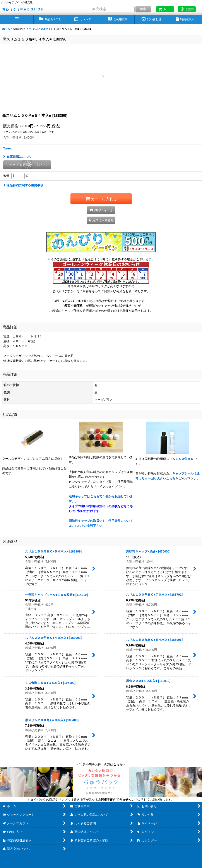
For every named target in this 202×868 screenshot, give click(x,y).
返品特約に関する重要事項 (23, 185)
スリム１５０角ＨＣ (180, 459)
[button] (17, 19)
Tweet (8, 148)
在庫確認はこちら (17, 157)
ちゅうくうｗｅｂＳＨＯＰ (23, 9)
